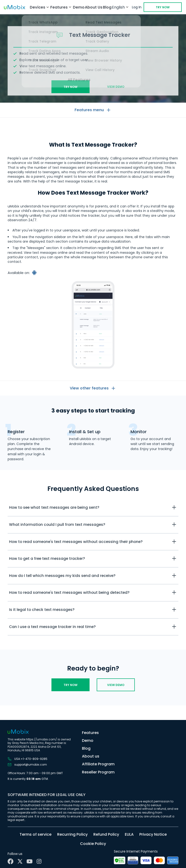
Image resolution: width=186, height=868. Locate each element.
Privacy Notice (153, 834)
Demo (79, 7)
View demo (116, 87)
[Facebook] (10, 861)
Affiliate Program (98, 764)
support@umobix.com (27, 765)
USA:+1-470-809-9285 (28, 759)
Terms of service (35, 834)
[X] (20, 861)
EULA (129, 834)
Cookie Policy (93, 844)
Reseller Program (98, 772)
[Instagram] (39, 861)
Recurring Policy (72, 834)
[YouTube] (30, 861)
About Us (94, 7)
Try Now (163, 7)
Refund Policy (106, 834)
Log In (137, 7)
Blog (107, 7)
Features (90, 733)
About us (91, 756)
